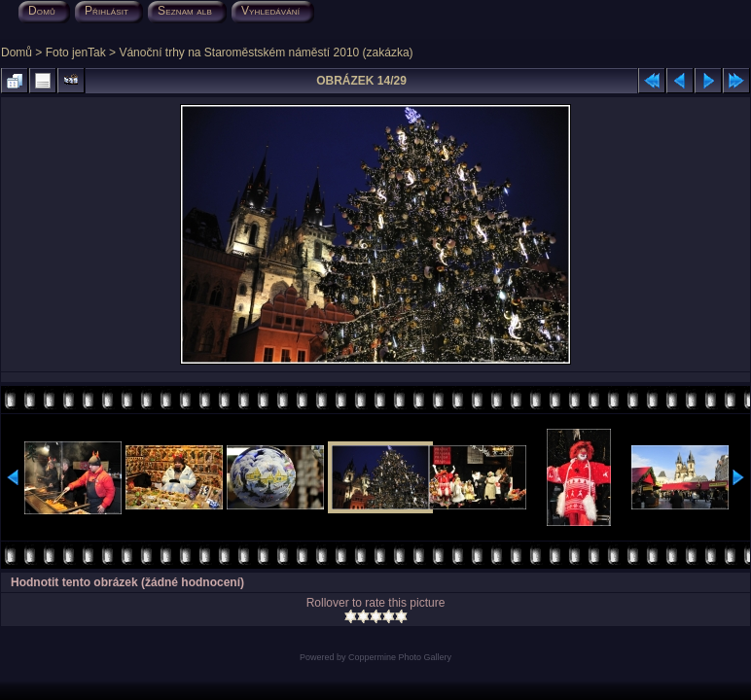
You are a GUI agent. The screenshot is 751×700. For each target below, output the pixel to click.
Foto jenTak (76, 52)
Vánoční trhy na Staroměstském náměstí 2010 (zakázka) (266, 52)
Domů (17, 52)
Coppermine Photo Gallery (400, 657)
